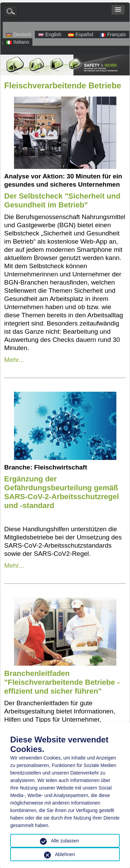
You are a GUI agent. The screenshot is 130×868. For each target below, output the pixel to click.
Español (81, 34)
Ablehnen (65, 854)
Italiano (18, 42)
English (50, 34)
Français (113, 34)
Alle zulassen (65, 841)
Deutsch (19, 34)
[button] (118, 10)
